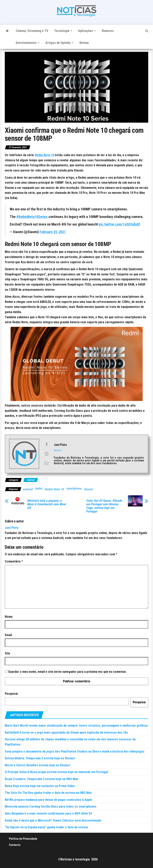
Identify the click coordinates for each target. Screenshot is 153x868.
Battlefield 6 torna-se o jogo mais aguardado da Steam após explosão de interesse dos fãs (66, 733)
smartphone (74, 488)
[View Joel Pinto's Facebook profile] (46, 444)
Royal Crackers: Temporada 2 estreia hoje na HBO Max (41, 779)
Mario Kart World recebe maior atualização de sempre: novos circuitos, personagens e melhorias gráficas (76, 726)
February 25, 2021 (53, 232)
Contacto (15, 845)
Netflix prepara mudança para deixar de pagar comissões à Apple (48, 800)
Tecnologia (63, 31)
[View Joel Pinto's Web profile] (46, 454)
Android (31, 480)
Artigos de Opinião (59, 43)
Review (84, 43)
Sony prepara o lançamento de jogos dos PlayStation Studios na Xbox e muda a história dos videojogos (75, 751)
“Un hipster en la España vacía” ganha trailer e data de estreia (46, 827)
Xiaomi (88, 489)
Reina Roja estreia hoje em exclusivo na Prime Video (40, 786)
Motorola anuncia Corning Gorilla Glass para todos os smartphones (51, 806)
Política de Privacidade (23, 839)
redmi (39, 488)
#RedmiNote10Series (32, 217)
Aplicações (87, 31)
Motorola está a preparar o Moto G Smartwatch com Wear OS (47, 504)
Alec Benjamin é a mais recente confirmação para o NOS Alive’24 (48, 813)
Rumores (108, 31)
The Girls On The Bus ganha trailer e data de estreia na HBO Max (48, 793)
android (28, 489)
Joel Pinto (12, 528)
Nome (9, 617)
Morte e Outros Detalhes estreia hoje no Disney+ (38, 765)
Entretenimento (28, 43)
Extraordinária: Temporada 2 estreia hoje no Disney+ (40, 758)
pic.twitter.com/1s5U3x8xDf (120, 224)
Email (8, 635)
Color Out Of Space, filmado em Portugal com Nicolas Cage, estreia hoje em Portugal (104, 506)
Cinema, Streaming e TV (32, 31)
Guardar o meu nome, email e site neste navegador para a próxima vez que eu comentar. (67, 672)
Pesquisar (11, 694)
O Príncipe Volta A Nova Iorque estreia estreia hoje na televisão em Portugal (56, 772)
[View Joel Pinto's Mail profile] (46, 463)
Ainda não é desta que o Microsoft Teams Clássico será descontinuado (53, 820)
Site (7, 653)
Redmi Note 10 (54, 489)
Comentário (14, 561)
